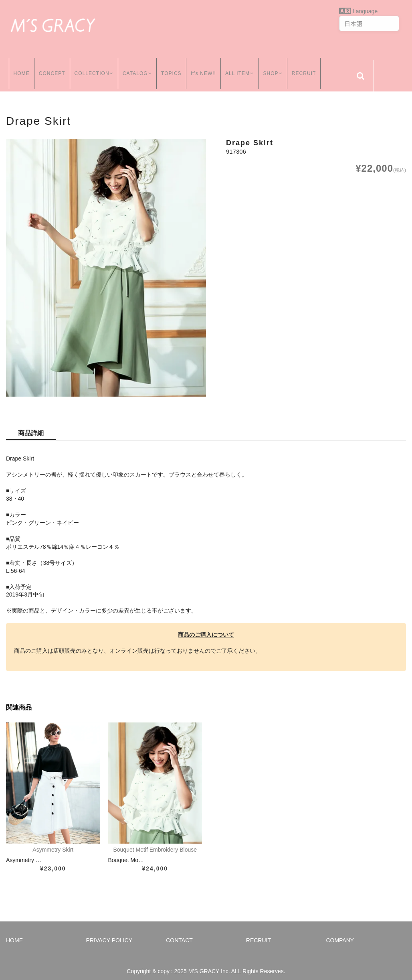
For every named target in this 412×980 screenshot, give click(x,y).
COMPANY (340, 933)
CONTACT (179, 933)
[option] (106, 260)
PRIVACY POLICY (109, 933)
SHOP (276, 68)
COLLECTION (92, 68)
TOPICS (172, 68)
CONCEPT (49, 68)
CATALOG (137, 68)
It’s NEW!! (204, 68)
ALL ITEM (241, 68)
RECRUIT (308, 68)
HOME (19, 68)
